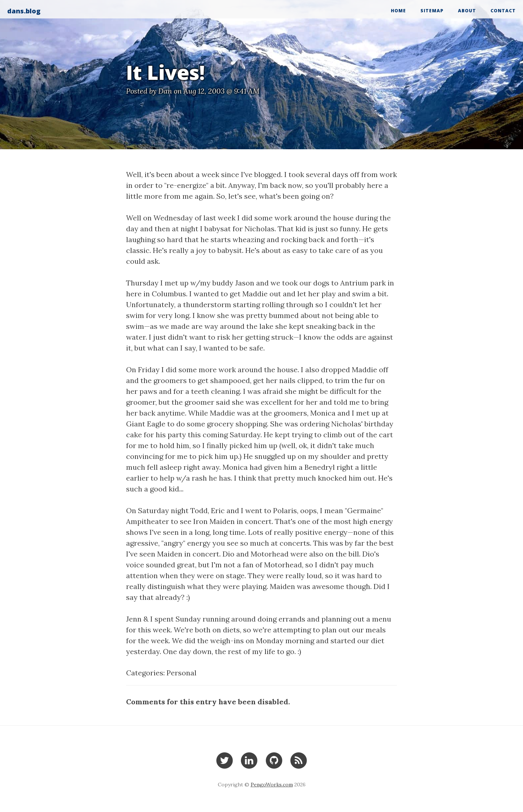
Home (398, 11)
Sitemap (432, 11)
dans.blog (24, 11)
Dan (165, 91)
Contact (503, 11)
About (467, 11)
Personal (181, 673)
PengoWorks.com (272, 785)
